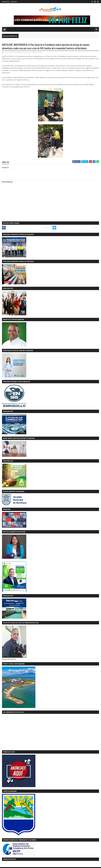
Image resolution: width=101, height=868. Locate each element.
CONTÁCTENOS (14, 2)
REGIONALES (39, 53)
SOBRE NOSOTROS (6, 2)
